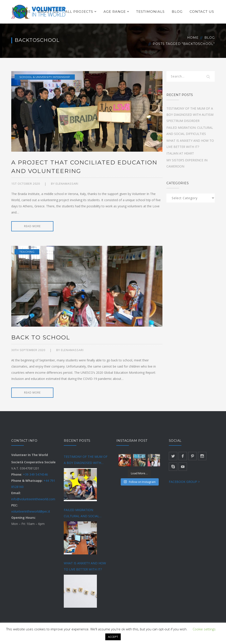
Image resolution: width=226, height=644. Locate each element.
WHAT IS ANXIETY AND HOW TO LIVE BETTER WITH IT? (85, 566)
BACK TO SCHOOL (41, 337)
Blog (210, 38)
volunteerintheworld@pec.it (31, 511)
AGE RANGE (115, 12)
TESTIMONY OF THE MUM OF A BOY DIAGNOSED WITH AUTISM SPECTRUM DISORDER (190, 115)
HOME (25, 12)
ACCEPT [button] (113, 637)
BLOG (177, 12)
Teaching (27, 252)
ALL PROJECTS (79, 12)
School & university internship (45, 77)
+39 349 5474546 (35, 474)
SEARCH (209, 77)
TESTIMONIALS (150, 12)
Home (193, 38)
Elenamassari (67, 184)
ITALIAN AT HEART (180, 153)
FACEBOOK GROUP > (184, 482)
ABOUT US (48, 12)
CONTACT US (202, 12)
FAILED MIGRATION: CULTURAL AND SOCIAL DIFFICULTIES (81, 513)
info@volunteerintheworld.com (33, 499)
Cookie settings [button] (204, 629)
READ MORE (32, 226)
